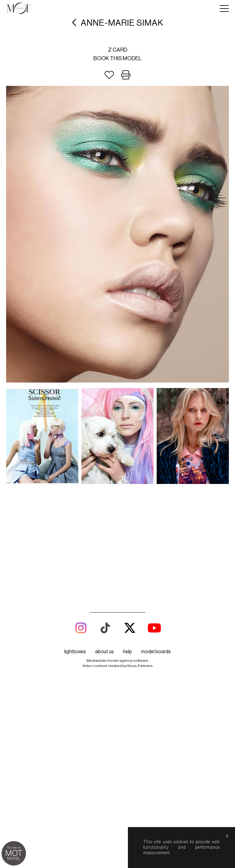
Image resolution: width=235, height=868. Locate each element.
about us (104, 573)
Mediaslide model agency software (117, 581)
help (127, 573)
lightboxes (75, 573)
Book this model (117, 58)
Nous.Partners (140, 587)
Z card (118, 50)
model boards (156, 573)
